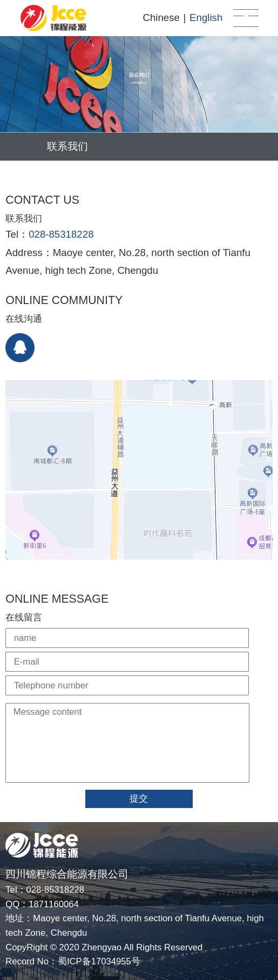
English (206, 18)
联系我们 (67, 146)
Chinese (161, 18)
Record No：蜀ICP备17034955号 (73, 961)
